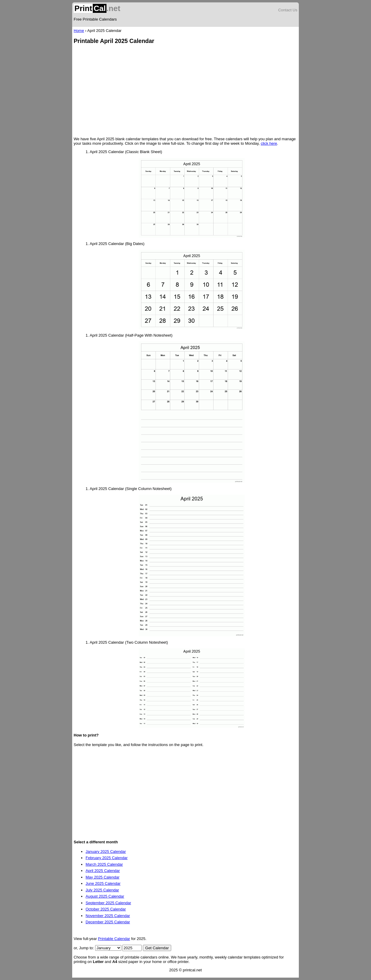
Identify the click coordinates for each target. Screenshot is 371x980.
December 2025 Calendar (108, 922)
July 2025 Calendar (102, 890)
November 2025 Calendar (108, 916)
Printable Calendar (114, 939)
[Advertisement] (185, 91)
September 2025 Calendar (108, 903)
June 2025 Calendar (103, 883)
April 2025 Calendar (103, 871)
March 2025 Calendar (104, 864)
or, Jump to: (84, 948)
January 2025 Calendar (106, 852)
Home (79, 31)
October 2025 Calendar (106, 909)
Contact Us (288, 10)
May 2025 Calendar (102, 877)
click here (269, 143)
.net (97, 8)
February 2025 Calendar (107, 858)
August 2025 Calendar (105, 896)
